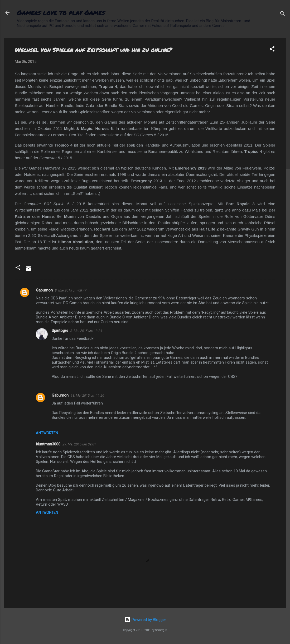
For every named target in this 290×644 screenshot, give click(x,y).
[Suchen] (283, 14)
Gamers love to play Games (61, 13)
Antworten (47, 433)
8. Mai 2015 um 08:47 (71, 290)
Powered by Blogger (145, 620)
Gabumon (44, 290)
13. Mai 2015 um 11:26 (87, 395)
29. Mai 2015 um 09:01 (79, 444)
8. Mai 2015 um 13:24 (86, 331)
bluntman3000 (48, 444)
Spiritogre (60, 331)
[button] (272, 50)
